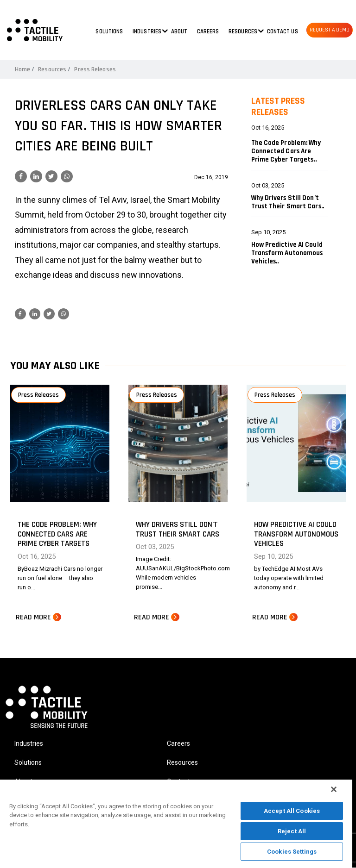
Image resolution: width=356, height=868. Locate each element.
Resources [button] (243, 31)
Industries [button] (147, 31)
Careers (208, 31)
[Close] (334, 789)
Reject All (292, 831)
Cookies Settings (292, 852)
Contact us (283, 31)
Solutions (109, 31)
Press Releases (95, 69)
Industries (29, 743)
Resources (52, 69)
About (179, 31)
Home (22, 69)
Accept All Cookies (292, 811)
